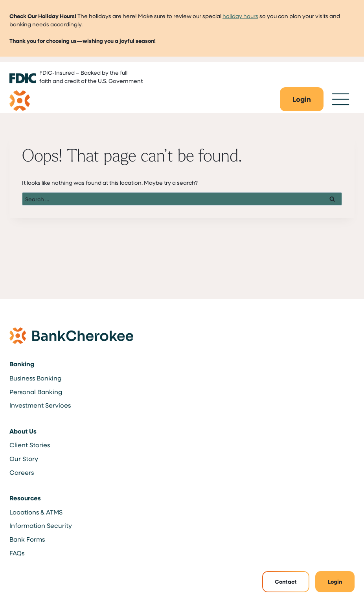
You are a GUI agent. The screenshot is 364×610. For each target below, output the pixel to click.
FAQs (17, 553)
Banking (22, 364)
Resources (25, 498)
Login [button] (335, 582)
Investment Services (40, 405)
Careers (22, 472)
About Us (23, 431)
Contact (286, 582)
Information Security (41, 525)
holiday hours (240, 16)
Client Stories (30, 445)
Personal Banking (36, 392)
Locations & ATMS (36, 512)
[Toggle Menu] (341, 99)
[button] (302, 99)
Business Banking (35, 378)
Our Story (24, 458)
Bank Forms (27, 539)
